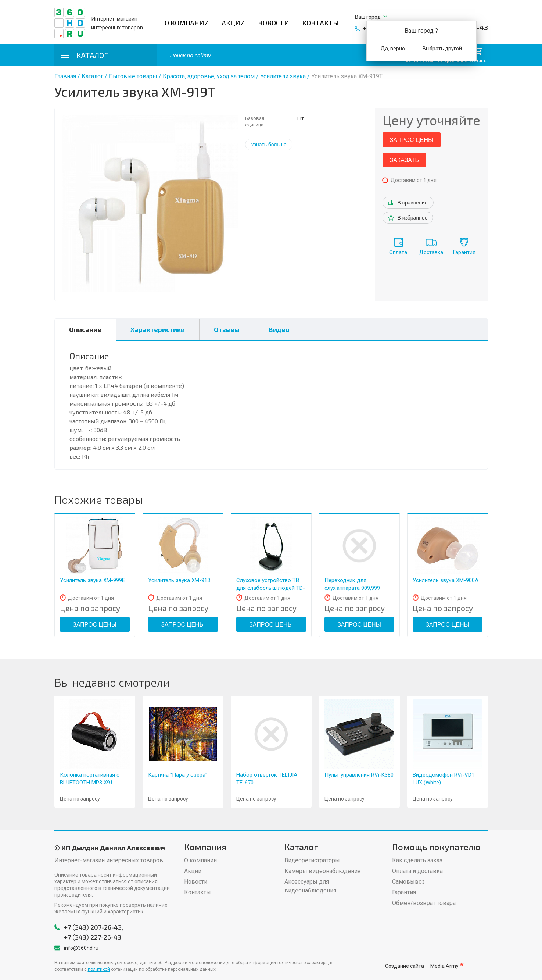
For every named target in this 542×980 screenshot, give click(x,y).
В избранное (413, 218)
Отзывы (227, 329)
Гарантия (464, 252)
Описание (85, 329)
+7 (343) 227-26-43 (93, 937)
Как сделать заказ (417, 860)
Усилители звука (283, 76)
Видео (279, 329)
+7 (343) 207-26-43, (94, 927)
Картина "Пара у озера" (178, 775)
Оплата (398, 252)
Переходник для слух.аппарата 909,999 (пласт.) (352, 588)
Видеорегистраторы (312, 860)
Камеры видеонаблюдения (322, 871)
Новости (273, 23)
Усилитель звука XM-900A (446, 580)
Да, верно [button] (393, 49)
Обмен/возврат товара (424, 903)
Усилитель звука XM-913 (179, 580)
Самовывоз (408, 882)
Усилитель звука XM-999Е (92, 580)
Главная (65, 76)
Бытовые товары (133, 76)
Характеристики (158, 329)
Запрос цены (412, 140)
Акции (233, 23)
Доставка (431, 252)
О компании (187, 23)
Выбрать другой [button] (442, 49)
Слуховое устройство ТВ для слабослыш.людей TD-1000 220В (271, 588)
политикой (99, 969)
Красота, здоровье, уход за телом (209, 76)
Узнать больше (269, 145)
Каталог (92, 76)
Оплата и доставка (417, 871)
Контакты (320, 23)
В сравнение (413, 203)
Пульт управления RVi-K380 (359, 775)
